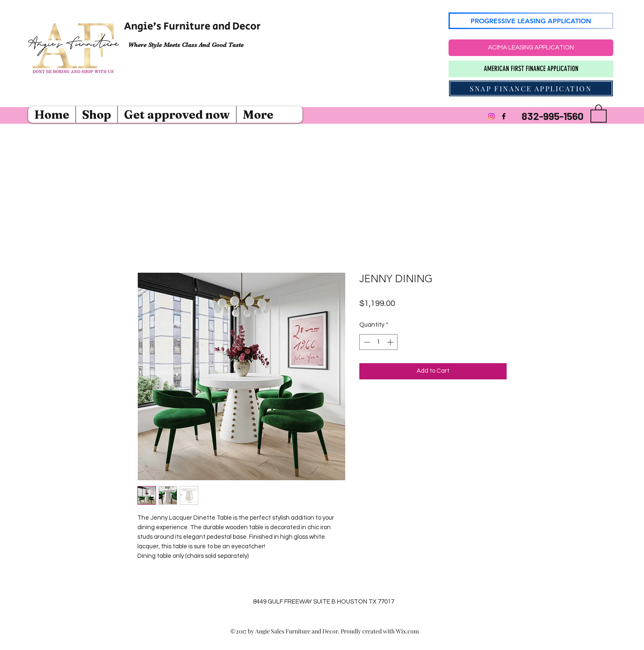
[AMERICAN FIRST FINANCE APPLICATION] (531, 69)
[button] (599, 113)
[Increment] (391, 342)
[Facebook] (504, 116)
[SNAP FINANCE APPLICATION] (531, 88)
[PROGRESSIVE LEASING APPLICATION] (531, 21)
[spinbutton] (379, 342)
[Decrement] (366, 342)
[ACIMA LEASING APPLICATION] (531, 48)
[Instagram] (491, 116)
